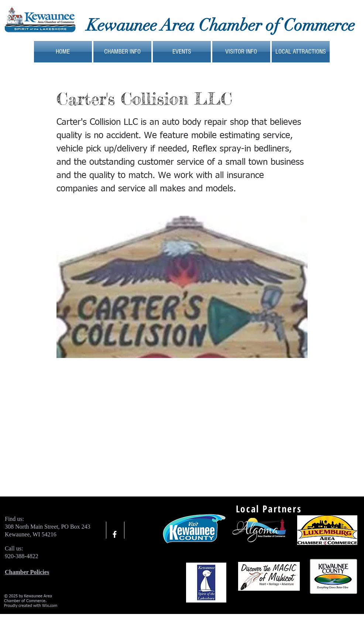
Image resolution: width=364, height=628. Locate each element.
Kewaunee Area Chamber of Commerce (221, 25)
